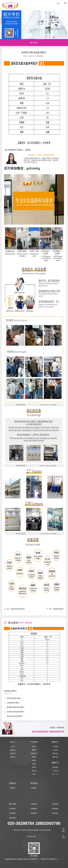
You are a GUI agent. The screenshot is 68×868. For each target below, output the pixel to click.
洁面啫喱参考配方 (13, 703)
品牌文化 (13, 750)
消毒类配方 (34, 813)
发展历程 (13, 753)
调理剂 (34, 757)
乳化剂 (34, 747)
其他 (34, 774)
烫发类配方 (55, 813)
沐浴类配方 (13, 809)
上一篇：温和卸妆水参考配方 (14, 609)
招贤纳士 (13, 783)
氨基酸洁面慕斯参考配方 (16, 707)
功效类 (34, 767)
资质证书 (13, 757)
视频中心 (55, 763)
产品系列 (34, 742)
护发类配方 (34, 804)
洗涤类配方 (34, 809)
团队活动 (55, 757)
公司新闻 (55, 747)
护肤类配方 (13, 813)
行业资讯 (55, 750)
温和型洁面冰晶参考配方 (16, 712)
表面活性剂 (34, 753)
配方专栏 (13, 804)
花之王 (13, 742)
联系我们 (34, 783)
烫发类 (34, 771)
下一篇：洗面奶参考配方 (55, 609)
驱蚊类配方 (13, 818)
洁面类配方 (55, 809)
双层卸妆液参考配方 (14, 698)
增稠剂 (34, 750)
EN (58, 4)
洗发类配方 (55, 804)
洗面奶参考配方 (10, 691)
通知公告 (55, 753)
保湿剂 (34, 760)
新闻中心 (55, 742)
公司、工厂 (55, 774)
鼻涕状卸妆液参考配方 (15, 716)
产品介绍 (55, 771)
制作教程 (55, 767)
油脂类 (34, 764)
